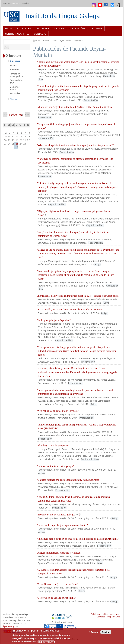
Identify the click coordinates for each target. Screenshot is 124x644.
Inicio (9, 29)
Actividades (24, 29)
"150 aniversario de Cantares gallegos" (59, 515)
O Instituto (15, 61)
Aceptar (95, 632)
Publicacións (77, 29)
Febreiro (16, 115)
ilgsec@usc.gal (10, 626)
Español (26, 3)
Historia (13, 65)
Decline (106, 632)
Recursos (96, 29)
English (7, 3)
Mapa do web (114, 617)
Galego (16, 3)
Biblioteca (14, 70)
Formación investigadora (16, 75)
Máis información (46, 642)
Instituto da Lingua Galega (63, 16)
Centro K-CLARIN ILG (17, 34)
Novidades (15, 93)
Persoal (59, 29)
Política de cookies (99, 614)
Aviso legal (115, 614)
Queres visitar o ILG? (17, 81)
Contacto (40, 34)
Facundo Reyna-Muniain (61, 41)
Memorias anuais (14, 88)
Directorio (14, 99)
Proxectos (43, 29)
